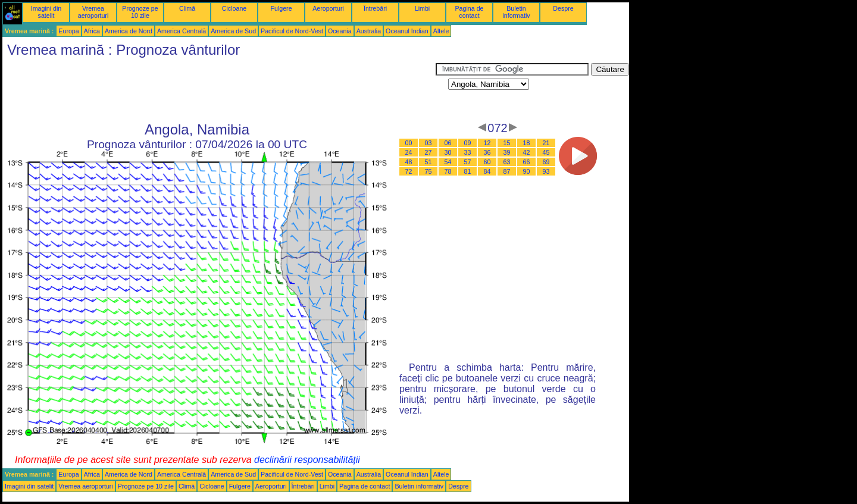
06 (448, 143)
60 (487, 162)
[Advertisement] (219, 90)
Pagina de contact (470, 12)
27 (428, 152)
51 (428, 162)
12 (487, 143)
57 (468, 162)
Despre (563, 8)
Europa (68, 31)
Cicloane (234, 8)
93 (546, 171)
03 (428, 143)
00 (409, 143)
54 (448, 162)
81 (468, 171)
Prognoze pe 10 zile (140, 12)
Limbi (422, 8)
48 (409, 162)
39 (507, 152)
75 (428, 171)
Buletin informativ (516, 12)
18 (527, 143)
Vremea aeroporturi (93, 12)
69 (546, 162)
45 (546, 152)
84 (487, 171)
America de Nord (129, 31)
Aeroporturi (328, 8)
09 (468, 143)
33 (468, 152)
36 (487, 152)
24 (409, 152)
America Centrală (182, 31)
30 (448, 152)
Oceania (340, 31)
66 (527, 162)
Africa (92, 31)
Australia (369, 31)
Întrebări (375, 8)
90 (527, 171)
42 (527, 152)
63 (507, 162)
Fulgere (281, 8)
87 (507, 171)
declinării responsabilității (307, 460)
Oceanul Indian (407, 31)
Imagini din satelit (46, 12)
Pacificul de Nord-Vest (292, 31)
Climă (187, 8)
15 (507, 143)
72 (409, 171)
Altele (441, 31)
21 (546, 143)
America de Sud (233, 31)
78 (448, 171)
